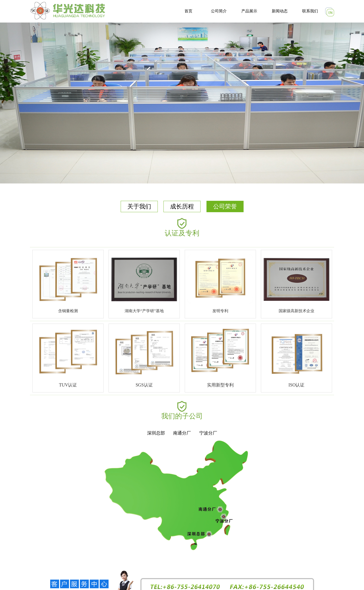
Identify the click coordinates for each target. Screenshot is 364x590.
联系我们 (310, 11)
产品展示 (249, 11)
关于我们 (139, 206)
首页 (188, 11)
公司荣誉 (225, 206)
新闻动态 (280, 11)
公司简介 (219, 11)
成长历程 (182, 206)
